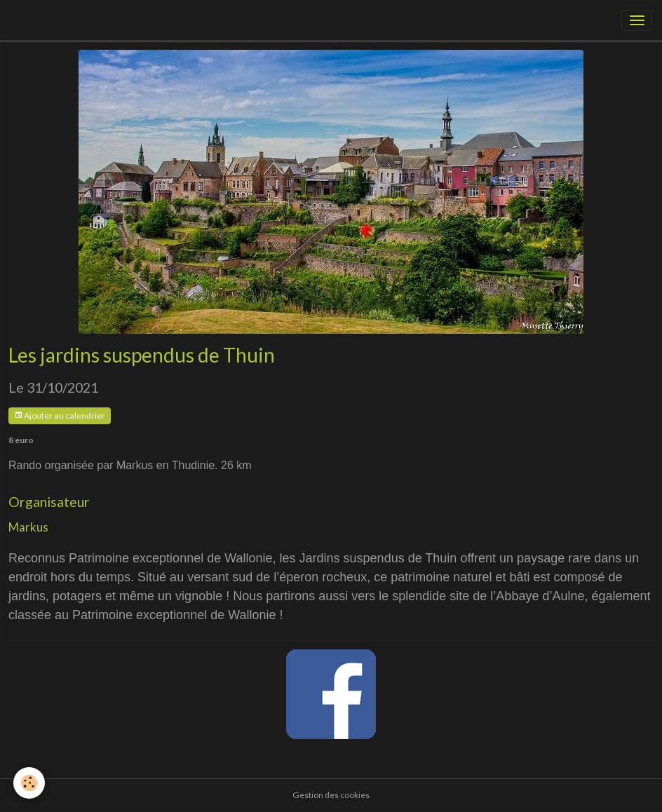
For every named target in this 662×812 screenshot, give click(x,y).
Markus (28, 527)
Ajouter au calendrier (60, 415)
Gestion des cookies (331, 795)
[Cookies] (30, 783)
